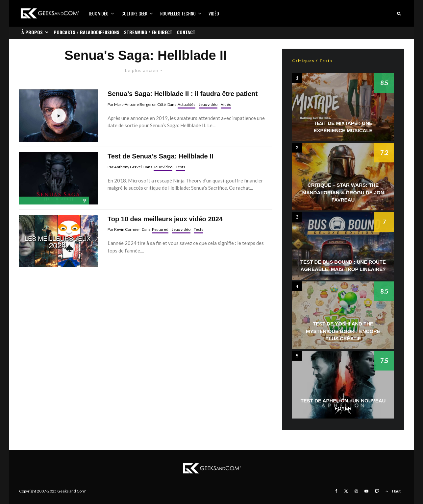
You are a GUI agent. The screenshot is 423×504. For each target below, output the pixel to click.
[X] (346, 491)
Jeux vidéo (99, 13)
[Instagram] (356, 491)
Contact (186, 32)
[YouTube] (366, 491)
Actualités (187, 104)
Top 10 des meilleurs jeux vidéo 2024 (165, 219)
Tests (180, 167)
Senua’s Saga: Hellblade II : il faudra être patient (183, 94)
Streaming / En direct (148, 32)
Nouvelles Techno (178, 13)
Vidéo (214, 13)
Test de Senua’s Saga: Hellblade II (160, 156)
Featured (160, 229)
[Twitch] (377, 491)
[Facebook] (336, 491)
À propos (32, 32)
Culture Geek (134, 13)
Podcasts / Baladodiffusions (87, 32)
